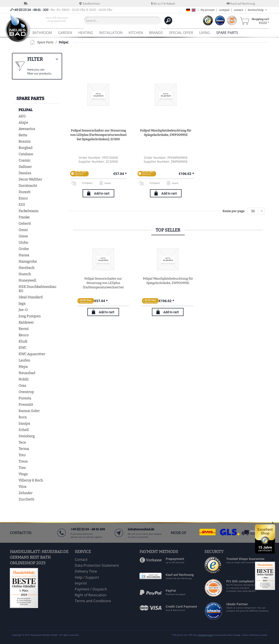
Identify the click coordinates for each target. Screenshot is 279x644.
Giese (23, 236)
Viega (23, 474)
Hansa (24, 255)
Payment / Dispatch (91, 589)
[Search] (168, 20)
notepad (224, 10)
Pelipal (26, 110)
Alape (23, 123)
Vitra (22, 487)
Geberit (25, 224)
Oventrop (26, 392)
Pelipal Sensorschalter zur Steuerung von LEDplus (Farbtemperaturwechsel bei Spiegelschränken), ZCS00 (98, 135)
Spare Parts (30, 98)
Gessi (23, 230)
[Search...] (123, 20)
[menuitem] (57, 20)
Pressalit (26, 405)
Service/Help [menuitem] (256, 10)
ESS (22, 205)
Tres (22, 468)
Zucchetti (26, 499)
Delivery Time (86, 571)
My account (208, 10)
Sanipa (24, 423)
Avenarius (27, 129)
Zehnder (26, 493)
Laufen (24, 360)
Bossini (25, 141)
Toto (22, 455)
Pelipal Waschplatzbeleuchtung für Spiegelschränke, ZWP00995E (166, 133)
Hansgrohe (28, 261)
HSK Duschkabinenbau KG (37, 289)
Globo (23, 243)
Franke (24, 217)
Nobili (24, 379)
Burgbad (25, 148)
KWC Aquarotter (32, 354)
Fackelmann (28, 211)
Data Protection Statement (97, 565)
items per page (234, 211)
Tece (22, 442)
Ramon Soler (29, 411)
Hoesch (25, 274)
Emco (23, 198)
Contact (81, 559)
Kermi (24, 329)
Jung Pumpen (30, 316)
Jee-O (23, 310)
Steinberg (27, 436)
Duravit (25, 192)
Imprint (81, 583)
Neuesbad (27, 373)
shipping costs (206, 635)
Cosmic (25, 160)
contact (238, 10)
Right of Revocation (91, 595)
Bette (23, 135)
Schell (24, 430)
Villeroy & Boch (31, 480)
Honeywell (27, 280)
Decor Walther (30, 179)
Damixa (25, 173)
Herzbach (26, 268)
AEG (22, 116)
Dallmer (25, 167)
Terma (24, 449)
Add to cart (102, 194)
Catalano (26, 154)
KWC (22, 348)
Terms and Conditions (93, 601)
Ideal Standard (31, 297)
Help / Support (87, 577)
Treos (23, 461)
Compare (82, 183)
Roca (23, 417)
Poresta (25, 398)
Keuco (24, 335)
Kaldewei (26, 322)
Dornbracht (28, 186)
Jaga (22, 303)
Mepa (23, 367)
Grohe (24, 249)
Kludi (23, 341)
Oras (22, 386)
